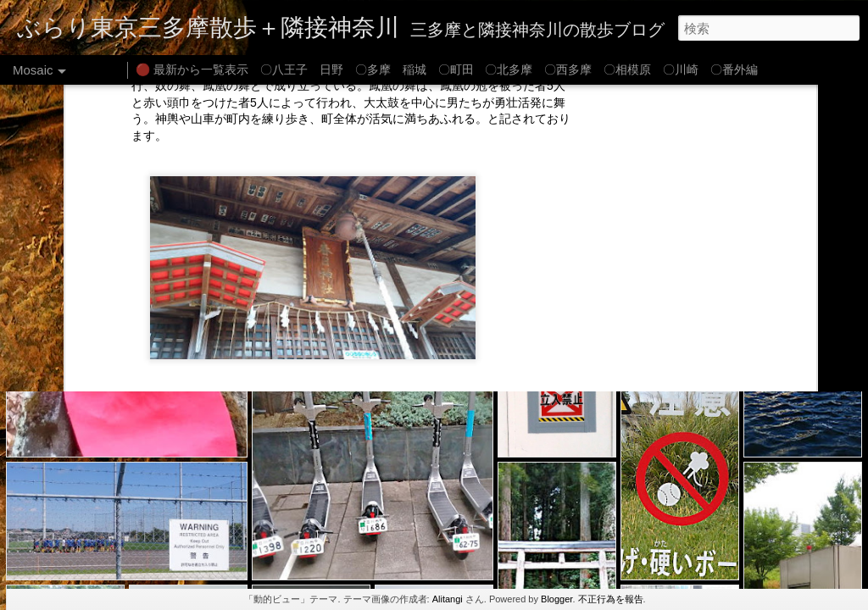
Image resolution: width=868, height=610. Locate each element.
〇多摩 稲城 (391, 69)
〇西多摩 (568, 69)
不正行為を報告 (611, 599)
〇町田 (456, 69)
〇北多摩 (509, 69)
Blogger (556, 599)
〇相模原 (627, 69)
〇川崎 (681, 69)
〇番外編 (734, 69)
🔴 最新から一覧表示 (192, 69)
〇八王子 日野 (302, 69)
